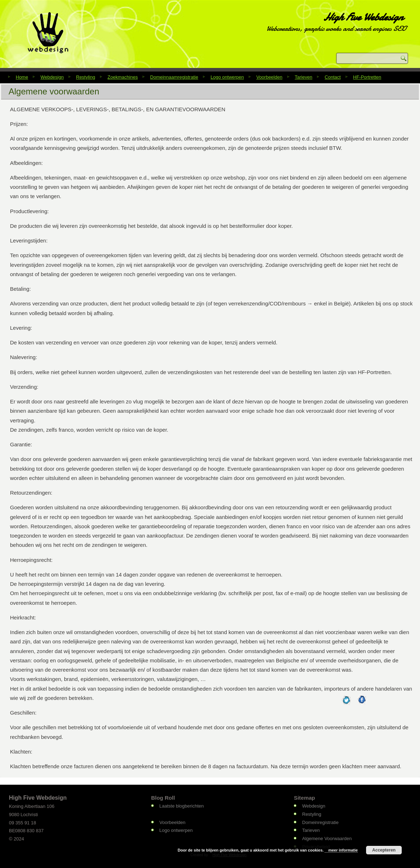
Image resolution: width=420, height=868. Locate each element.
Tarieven (304, 77)
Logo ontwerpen (227, 77)
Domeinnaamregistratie (174, 77)
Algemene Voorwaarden (327, 838)
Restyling (86, 77)
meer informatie (343, 850)
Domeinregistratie (320, 822)
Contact (333, 77)
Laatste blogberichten (182, 806)
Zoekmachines (123, 77)
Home (22, 77)
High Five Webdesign (363, 17)
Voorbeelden (269, 77)
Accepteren (384, 850)
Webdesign (52, 77)
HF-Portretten (367, 77)
